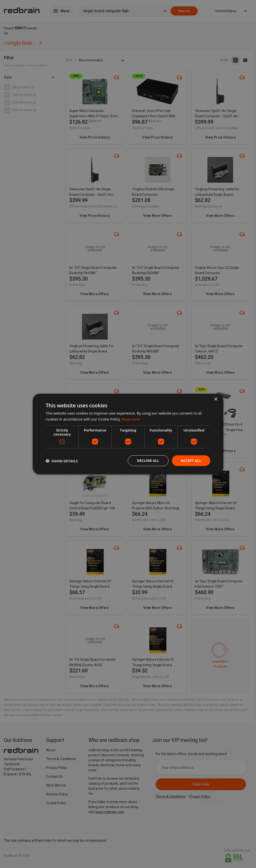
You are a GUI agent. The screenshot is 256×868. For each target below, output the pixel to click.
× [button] (216, 399)
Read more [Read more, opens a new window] (131, 419)
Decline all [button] (148, 461)
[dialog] (128, 434)
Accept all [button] (191, 461)
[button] (62, 461)
